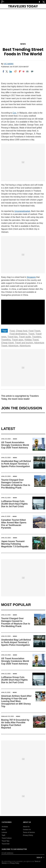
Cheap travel (7, 343)
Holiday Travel (32, 340)
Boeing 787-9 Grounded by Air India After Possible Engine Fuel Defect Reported (15, 724)
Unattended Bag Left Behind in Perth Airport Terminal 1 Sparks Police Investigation (16, 464)
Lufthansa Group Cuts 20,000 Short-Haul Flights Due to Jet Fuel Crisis (14, 504)
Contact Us (27, 830)
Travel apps (17, 340)
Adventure (13, 346)
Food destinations (18, 334)
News (23, 44)
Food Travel (34, 331)
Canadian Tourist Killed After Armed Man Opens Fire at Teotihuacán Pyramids (14, 524)
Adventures (25, 346)
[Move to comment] (32, 71)
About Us (26, 827)
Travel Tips (6, 841)
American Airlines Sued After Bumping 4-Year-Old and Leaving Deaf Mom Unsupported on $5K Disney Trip (16, 701)
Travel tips (13, 337)
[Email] (27, 71)
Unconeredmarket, (23, 211)
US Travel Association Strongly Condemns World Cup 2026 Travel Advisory (15, 445)
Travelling (6, 340)
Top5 (3, 835)
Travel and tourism (24, 343)
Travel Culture (7, 838)
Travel (31, 334)
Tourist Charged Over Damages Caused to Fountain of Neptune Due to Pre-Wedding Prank (16, 484)
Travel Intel (6, 844)
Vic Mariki (9, 64)
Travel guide (25, 337)
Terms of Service (29, 832)
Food (12, 331)
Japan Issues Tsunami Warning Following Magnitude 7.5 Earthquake (15, 544)
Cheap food (22, 331)
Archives (5, 827)
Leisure (4, 832)
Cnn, (15, 113)
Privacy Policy (28, 835)
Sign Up (39, 858)
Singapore (31, 277)
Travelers (37, 337)
